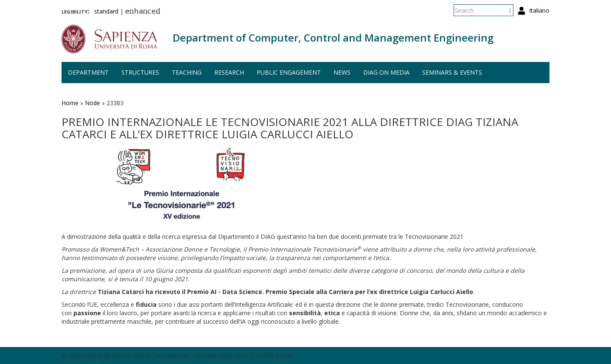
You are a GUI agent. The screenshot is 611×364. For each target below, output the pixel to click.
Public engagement (289, 72)
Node (92, 103)
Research (229, 72)
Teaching (187, 72)
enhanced (143, 12)
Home (70, 103)
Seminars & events (452, 72)
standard (106, 11)
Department (88, 72)
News (342, 72)
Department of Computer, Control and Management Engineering (333, 38)
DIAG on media (386, 72)
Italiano (539, 10)
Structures (140, 72)
